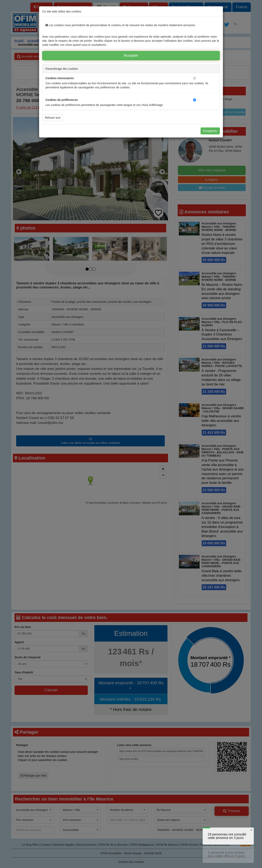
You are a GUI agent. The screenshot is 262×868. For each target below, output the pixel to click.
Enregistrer (210, 131)
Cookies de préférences (62, 100)
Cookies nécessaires (60, 78)
